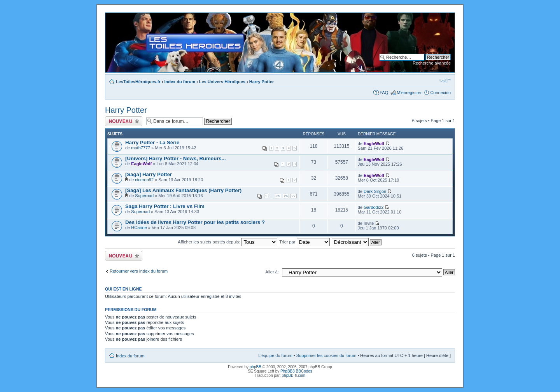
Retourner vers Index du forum (139, 271)
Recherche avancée (432, 63)
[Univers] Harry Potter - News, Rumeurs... (176, 158)
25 (278, 196)
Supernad (144, 196)
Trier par (304, 242)
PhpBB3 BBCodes (296, 371)
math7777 (141, 148)
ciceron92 (144, 180)
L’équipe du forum (275, 355)
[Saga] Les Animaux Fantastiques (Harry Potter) (183, 190)
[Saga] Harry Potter (149, 174)
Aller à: (272, 272)
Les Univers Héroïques (222, 82)
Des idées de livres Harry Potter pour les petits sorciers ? (195, 222)
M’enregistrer (409, 93)
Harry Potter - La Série (152, 143)
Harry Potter (262, 82)
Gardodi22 (374, 207)
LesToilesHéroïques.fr (138, 82)
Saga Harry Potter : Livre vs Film (165, 206)
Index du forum (180, 82)
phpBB (255, 367)
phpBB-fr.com (294, 375)
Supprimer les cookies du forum (326, 355)
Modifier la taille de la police (445, 80)
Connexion (440, 93)
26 (286, 196)
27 (294, 196)
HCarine (139, 227)
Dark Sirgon (375, 191)
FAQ (384, 93)
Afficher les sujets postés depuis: (227, 242)
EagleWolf (374, 143)
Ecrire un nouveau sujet (124, 121)
